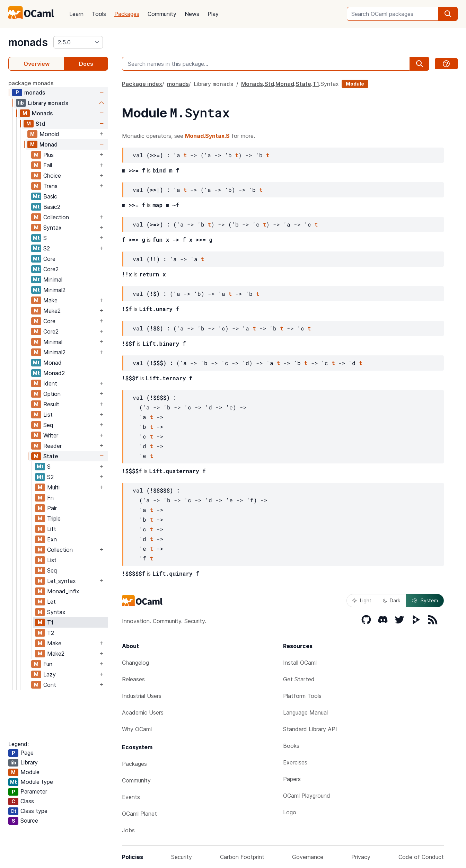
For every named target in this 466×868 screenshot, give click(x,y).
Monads (42, 113)
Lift (52, 529)
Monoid (49, 134)
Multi (53, 487)
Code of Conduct (421, 857)
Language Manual (305, 712)
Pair (52, 508)
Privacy (361, 857)
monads (28, 42)
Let (51, 602)
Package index (142, 84)
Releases (133, 679)
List (48, 415)
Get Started (299, 679)
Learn (76, 14)
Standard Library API (310, 729)
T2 (51, 633)
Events (131, 797)
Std (40, 124)
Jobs (128, 830)
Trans (50, 186)
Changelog (135, 663)
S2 (47, 248)
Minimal (53, 280)
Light (362, 600)
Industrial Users (142, 696)
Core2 (51, 269)
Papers (292, 779)
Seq (48, 425)
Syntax (52, 228)
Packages (127, 14)
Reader (52, 446)
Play (213, 14)
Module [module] (355, 84)
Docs (86, 64)
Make (50, 300)
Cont (50, 685)
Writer (51, 435)
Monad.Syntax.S (207, 136)
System (425, 601)
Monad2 (54, 373)
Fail (48, 165)
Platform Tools (302, 696)
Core (49, 259)
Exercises (295, 762)
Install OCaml (300, 663)
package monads (31, 83)
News (192, 14)
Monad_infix (63, 591)
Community (162, 14)
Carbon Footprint (242, 857)
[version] (78, 42)
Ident (50, 383)
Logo (290, 812)
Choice (52, 176)
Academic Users (143, 712)
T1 (50, 622)
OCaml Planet (139, 814)
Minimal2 (54, 290)
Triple (54, 519)
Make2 (52, 311)
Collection (56, 217)
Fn (50, 498)
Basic (50, 196)
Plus (49, 155)
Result (51, 404)
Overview (37, 64)
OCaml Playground (307, 796)
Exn (52, 539)
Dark (392, 600)
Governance (308, 857)
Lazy (50, 674)
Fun (48, 664)
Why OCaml (137, 729)
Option (52, 394)
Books (291, 746)
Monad (49, 144)
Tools (99, 14)
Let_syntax (61, 581)
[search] (448, 14)
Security (182, 857)
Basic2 (52, 207)
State (51, 456)
